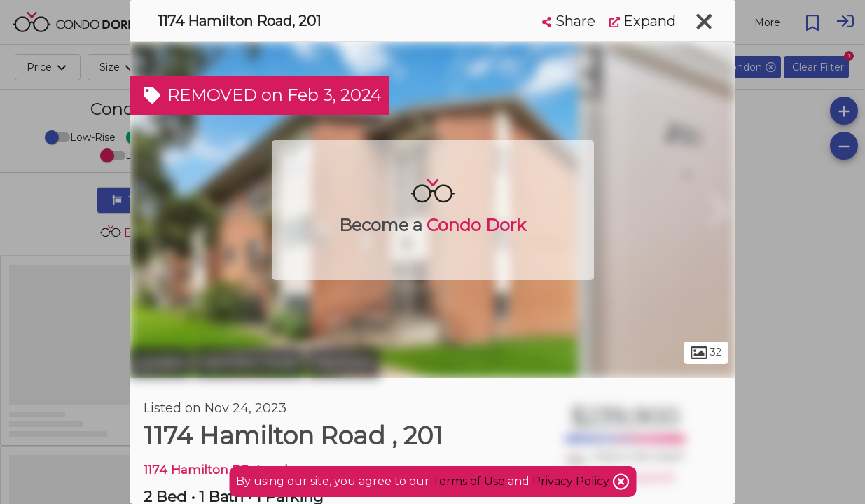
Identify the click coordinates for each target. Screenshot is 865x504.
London (160, 363)
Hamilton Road (249, 363)
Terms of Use (469, 481)
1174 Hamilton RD (197, 469)
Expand (643, 21)
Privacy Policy (572, 481)
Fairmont (344, 363)
